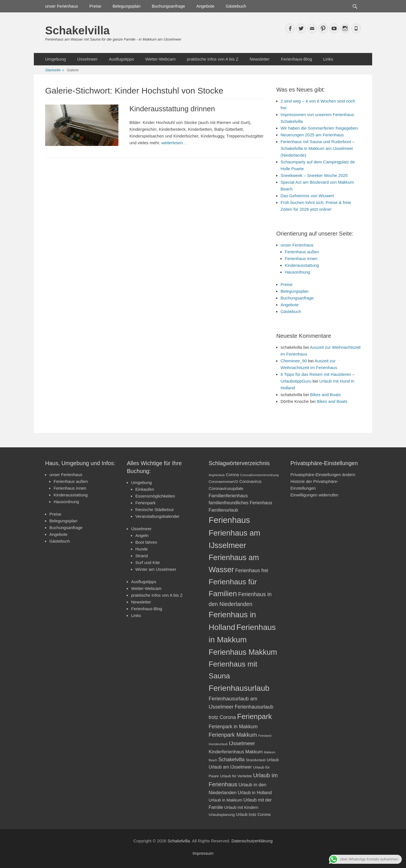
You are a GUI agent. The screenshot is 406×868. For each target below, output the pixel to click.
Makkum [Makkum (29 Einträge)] (254, 752)
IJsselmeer (87, 59)
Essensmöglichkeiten (155, 496)
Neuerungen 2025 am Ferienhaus (312, 135)
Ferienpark (145, 503)
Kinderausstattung (302, 265)
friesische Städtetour (155, 510)
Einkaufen (145, 489)
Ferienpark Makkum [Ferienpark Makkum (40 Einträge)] (233, 735)
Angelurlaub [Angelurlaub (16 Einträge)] (217, 475)
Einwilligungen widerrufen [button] (314, 495)
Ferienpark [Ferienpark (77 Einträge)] (255, 716)
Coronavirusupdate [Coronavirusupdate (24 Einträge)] (226, 489)
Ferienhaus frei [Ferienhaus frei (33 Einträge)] (252, 570)
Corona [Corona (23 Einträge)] (232, 475)
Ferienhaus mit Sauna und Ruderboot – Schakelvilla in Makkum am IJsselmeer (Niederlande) (318, 148)
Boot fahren (146, 542)
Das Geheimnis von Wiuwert (307, 196)
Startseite (55, 70)
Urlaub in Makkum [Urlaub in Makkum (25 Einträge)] (225, 800)
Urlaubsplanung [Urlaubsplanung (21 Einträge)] (222, 815)
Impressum (203, 853)
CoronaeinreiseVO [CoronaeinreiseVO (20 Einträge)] (223, 482)
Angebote (205, 6)
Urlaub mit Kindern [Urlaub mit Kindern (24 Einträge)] (241, 807)
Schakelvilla (77, 30)
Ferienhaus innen (301, 258)
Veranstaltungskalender (157, 516)
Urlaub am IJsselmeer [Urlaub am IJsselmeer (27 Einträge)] (230, 767)
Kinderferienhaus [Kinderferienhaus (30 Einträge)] (226, 752)
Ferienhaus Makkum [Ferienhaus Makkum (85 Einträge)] (243, 652)
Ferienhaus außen (302, 252)
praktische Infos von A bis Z (213, 59)
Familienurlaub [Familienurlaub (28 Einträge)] (223, 510)
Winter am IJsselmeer (156, 569)
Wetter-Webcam (160, 59)
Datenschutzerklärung (252, 841)
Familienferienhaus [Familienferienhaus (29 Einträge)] (228, 496)
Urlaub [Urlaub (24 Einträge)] (273, 760)
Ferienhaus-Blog (296, 59)
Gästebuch (236, 6)
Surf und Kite (148, 562)
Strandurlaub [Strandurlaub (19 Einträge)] (255, 760)
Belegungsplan (126, 6)
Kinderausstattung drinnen (172, 109)
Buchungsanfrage (169, 6)
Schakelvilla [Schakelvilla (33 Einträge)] (231, 760)
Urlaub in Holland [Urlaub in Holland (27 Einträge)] (255, 793)
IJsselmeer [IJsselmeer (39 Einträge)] (242, 743)
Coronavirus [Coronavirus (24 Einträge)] (251, 481)
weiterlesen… (174, 143)
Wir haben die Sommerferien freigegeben (319, 128)
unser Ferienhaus (62, 6)
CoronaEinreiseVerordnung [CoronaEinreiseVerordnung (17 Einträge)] (260, 475)
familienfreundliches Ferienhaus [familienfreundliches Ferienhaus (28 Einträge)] (240, 503)
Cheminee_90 (294, 361)
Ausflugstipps (121, 59)
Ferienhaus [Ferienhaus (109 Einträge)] (229, 520)
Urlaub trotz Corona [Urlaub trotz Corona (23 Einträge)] (253, 814)
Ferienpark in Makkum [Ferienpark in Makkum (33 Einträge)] (233, 727)
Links (328, 59)
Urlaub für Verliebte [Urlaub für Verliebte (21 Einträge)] (236, 776)
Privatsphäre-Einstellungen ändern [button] (323, 475)
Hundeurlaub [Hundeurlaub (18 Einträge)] (218, 744)
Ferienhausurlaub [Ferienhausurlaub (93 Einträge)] (239, 688)
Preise (95, 6)
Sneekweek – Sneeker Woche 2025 (314, 175)
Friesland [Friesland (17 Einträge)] (265, 736)
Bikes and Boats (325, 395)
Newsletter (260, 59)
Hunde (142, 549)
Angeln (142, 535)
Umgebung (55, 59)
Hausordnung (297, 272)
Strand (142, 556)
